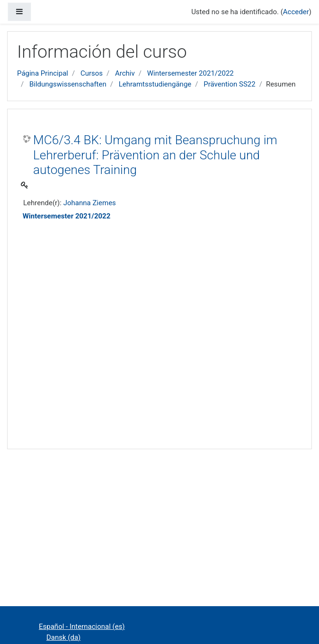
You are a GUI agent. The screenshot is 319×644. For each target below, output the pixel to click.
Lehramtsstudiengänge (155, 84)
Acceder (296, 12)
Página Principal (43, 73)
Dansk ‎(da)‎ (63, 637)
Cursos (92, 73)
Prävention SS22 (230, 84)
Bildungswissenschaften (68, 84)
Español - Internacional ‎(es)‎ (82, 627)
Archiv (125, 73)
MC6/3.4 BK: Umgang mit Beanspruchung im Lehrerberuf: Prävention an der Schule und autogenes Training (155, 155)
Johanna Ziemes (90, 203)
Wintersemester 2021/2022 (191, 73)
